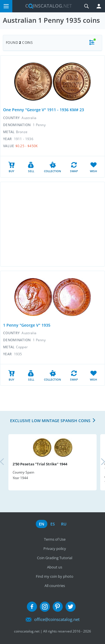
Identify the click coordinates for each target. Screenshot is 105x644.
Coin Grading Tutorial (55, 558)
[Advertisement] (53, 224)
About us (55, 567)
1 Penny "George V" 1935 (27, 325)
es (53, 524)
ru (64, 524)
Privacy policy (55, 549)
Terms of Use (55, 539)
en (42, 524)
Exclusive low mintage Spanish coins (50, 421)
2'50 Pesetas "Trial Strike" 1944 (40, 464)
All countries (55, 586)
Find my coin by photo (55, 576)
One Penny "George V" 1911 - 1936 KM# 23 (44, 110)
